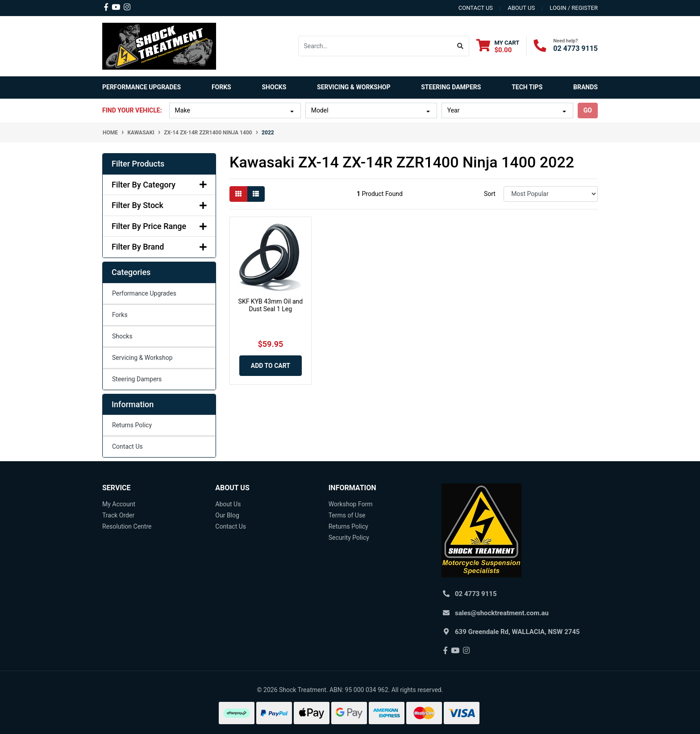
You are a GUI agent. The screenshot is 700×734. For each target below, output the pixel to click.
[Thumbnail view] (238, 194)
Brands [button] (585, 87)
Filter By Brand (159, 247)
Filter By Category (159, 185)
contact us (476, 8)
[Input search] (375, 46)
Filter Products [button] (138, 164)
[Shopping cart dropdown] (498, 46)
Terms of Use (347, 515)
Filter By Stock (159, 205)
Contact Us (127, 446)
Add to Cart (271, 366)
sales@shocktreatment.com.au (502, 613)
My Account (119, 504)
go (588, 110)
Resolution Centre (127, 526)
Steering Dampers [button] (451, 87)
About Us (228, 504)
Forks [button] (221, 87)
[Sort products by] (551, 194)
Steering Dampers (137, 379)
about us (521, 8)
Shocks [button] (274, 87)
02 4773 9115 (575, 48)
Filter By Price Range (159, 226)
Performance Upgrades (144, 293)
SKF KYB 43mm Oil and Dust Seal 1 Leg (271, 305)
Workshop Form (351, 504)
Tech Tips (527, 87)
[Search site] (460, 46)
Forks (120, 315)
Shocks (122, 336)
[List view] (256, 194)
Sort (490, 194)
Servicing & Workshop (142, 358)
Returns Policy (132, 425)
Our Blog (227, 515)
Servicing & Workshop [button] (354, 87)
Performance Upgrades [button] (142, 87)
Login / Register (574, 8)
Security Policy (349, 538)
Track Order (118, 515)
